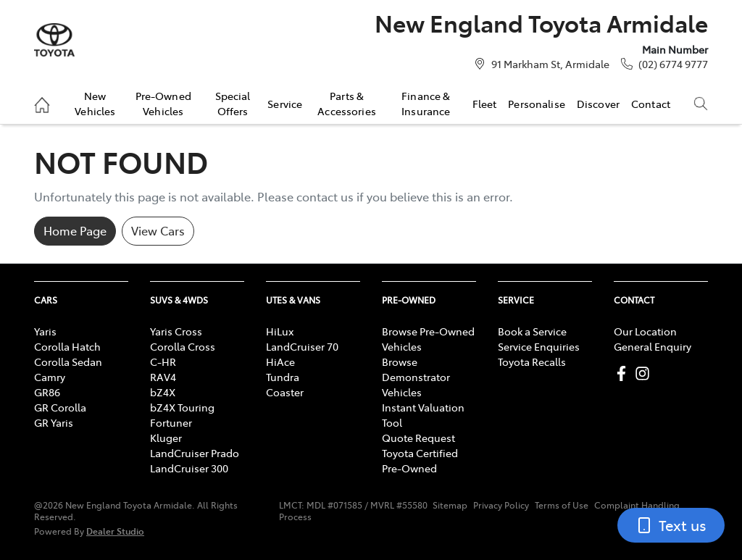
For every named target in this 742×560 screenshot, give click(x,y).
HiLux (280, 331)
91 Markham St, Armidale (550, 64)
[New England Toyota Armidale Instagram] (645, 373)
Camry (50, 377)
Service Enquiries (539, 346)
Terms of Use (562, 505)
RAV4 (163, 377)
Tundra (283, 377)
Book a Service (532, 331)
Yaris (45, 331)
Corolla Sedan (68, 362)
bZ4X (163, 392)
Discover (598, 104)
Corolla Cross (183, 346)
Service (285, 104)
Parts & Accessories (347, 103)
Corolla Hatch (67, 346)
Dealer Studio (115, 531)
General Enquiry (653, 346)
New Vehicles (95, 103)
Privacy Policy (501, 505)
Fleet (485, 104)
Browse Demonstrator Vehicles (416, 377)
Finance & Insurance (426, 103)
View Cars (158, 230)
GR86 (47, 392)
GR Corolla (60, 407)
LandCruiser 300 (189, 468)
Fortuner (171, 422)
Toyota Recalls (532, 362)
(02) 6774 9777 (673, 64)
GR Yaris (54, 422)
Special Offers (233, 103)
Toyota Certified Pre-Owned (420, 460)
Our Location (645, 331)
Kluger (166, 438)
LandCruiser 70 (302, 346)
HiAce (280, 362)
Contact (651, 104)
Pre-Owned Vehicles (163, 103)
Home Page (75, 230)
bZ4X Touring (182, 407)
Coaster (285, 392)
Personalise (537, 104)
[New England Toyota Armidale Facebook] (624, 373)
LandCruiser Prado (195, 453)
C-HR (163, 362)
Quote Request (418, 438)
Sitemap (450, 505)
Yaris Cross (176, 331)
